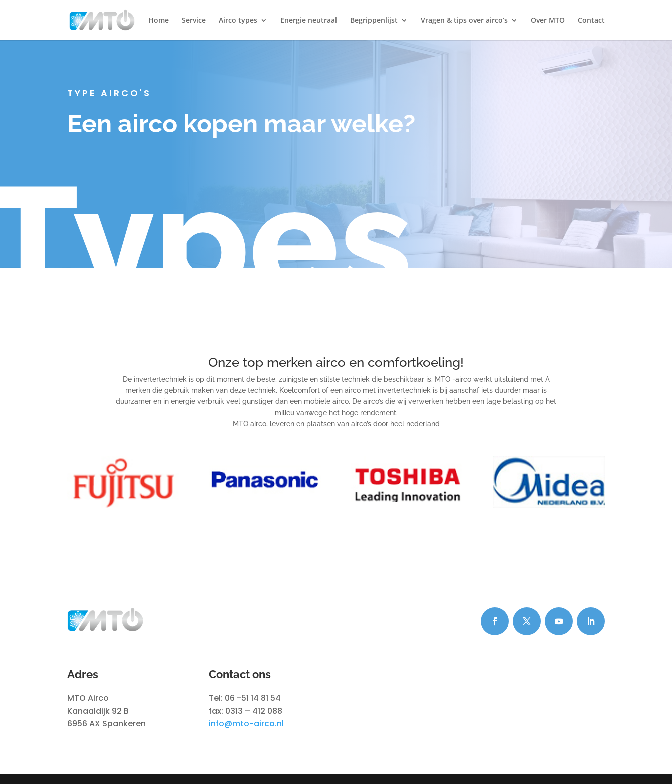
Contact (591, 21)
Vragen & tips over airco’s (464, 21)
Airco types (238, 21)
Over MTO (548, 21)
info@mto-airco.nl (246, 724)
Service (194, 21)
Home (158, 21)
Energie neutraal (309, 21)
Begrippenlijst (374, 21)
